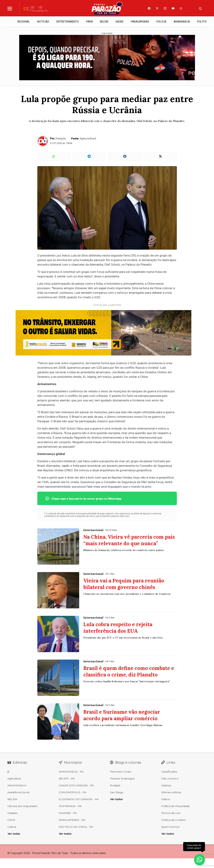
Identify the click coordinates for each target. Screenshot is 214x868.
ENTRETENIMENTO (68, 22)
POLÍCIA (161, 22)
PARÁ (89, 22)
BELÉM (104, 22)
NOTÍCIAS (43, 22)
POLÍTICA (203, 22)
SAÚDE (120, 22)
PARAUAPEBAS (140, 22)
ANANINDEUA (182, 22)
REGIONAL (24, 22)
